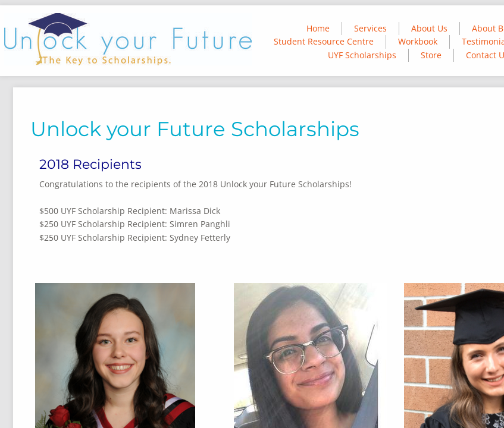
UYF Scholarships (362, 55)
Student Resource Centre (324, 41)
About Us (429, 28)
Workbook (418, 41)
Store (431, 55)
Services (370, 28)
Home (318, 28)
